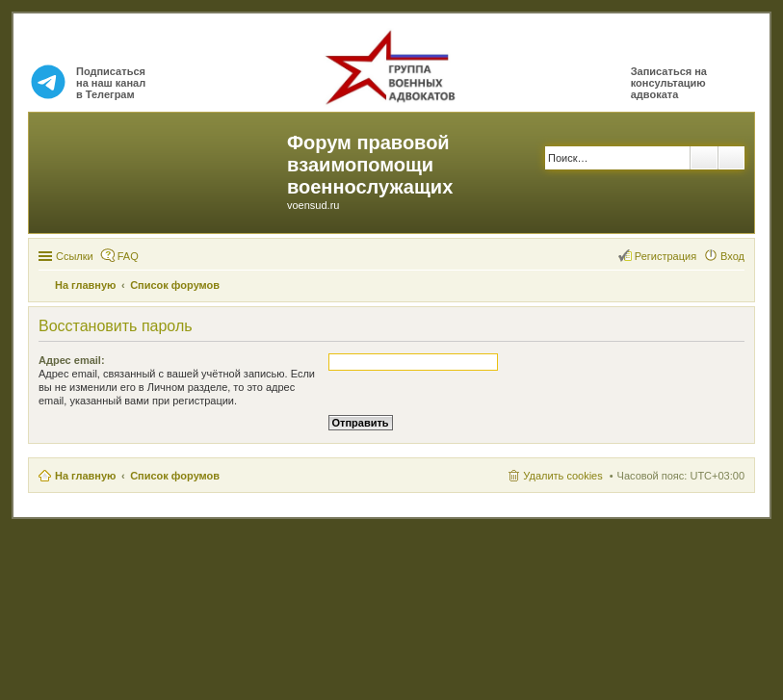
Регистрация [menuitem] (666, 256)
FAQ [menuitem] (128, 256)
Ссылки (75, 256)
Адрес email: (72, 360)
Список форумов (175, 476)
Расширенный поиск (731, 158)
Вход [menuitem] (732, 256)
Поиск (704, 158)
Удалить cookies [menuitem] (562, 476)
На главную (85, 476)
